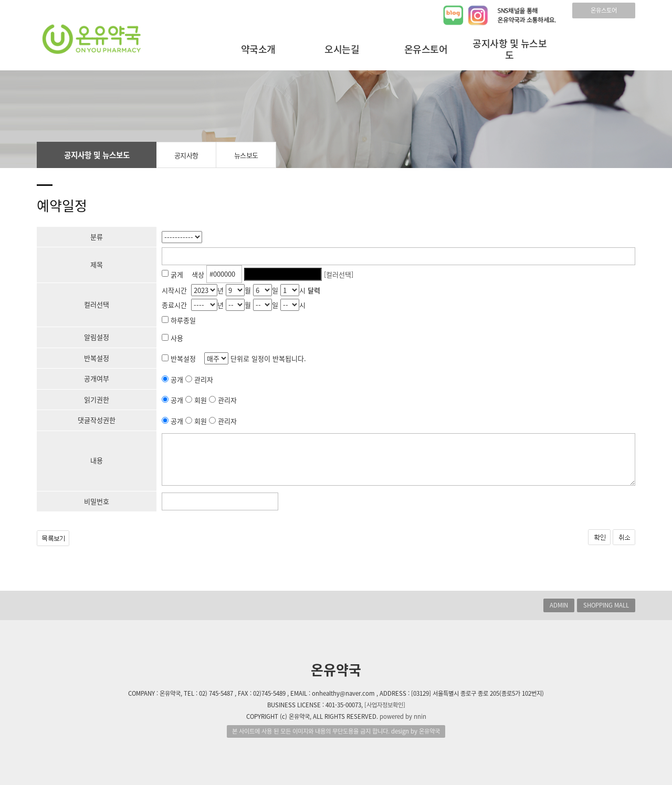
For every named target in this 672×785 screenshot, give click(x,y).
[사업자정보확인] (385, 705)
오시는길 (342, 49)
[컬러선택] (339, 274)
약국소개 (258, 49)
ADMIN (559, 605)
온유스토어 (604, 10)
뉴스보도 (246, 155)
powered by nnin (403, 716)
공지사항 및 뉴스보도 (510, 49)
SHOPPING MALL (606, 605)
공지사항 (186, 155)
